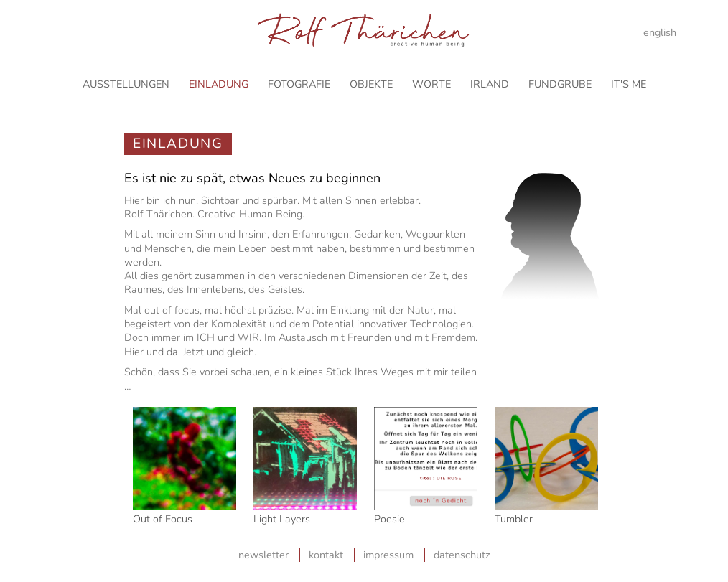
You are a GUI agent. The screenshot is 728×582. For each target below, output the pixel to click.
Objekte (371, 84)
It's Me (629, 84)
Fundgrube (560, 84)
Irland (490, 84)
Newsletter (263, 555)
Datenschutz (462, 555)
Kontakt (326, 555)
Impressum (388, 555)
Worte (431, 84)
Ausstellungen (126, 84)
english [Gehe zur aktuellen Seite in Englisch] (660, 32)
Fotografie (299, 84)
